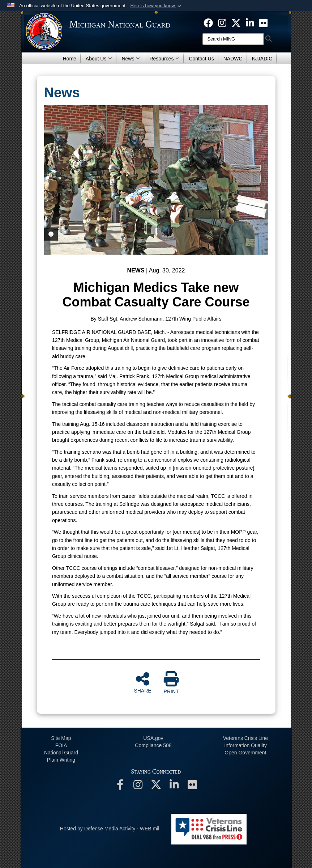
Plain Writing (61, 760)
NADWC (233, 59)
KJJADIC (262, 59)
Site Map (61, 738)
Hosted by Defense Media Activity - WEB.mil (110, 829)
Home (70, 59)
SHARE (142, 682)
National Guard (61, 753)
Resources (164, 59)
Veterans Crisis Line (246, 738)
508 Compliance (153, 745)
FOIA (61, 745)
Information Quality (245, 745)
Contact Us (201, 59)
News (131, 59)
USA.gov (153, 738)
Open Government (245, 753)
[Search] (233, 39)
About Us (99, 59)
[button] (156, 6)
